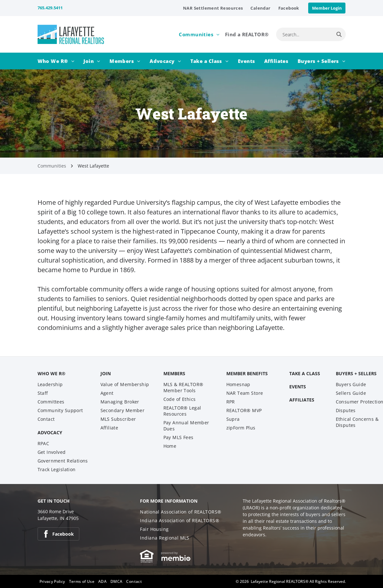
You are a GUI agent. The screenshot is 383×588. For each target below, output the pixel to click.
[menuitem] (213, 8)
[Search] (339, 34)
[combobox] (304, 34)
